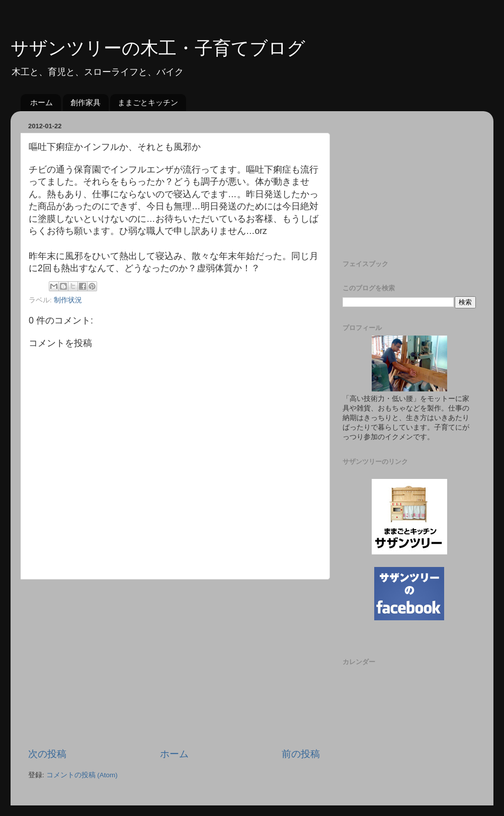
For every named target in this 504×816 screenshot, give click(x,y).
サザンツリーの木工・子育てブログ (158, 48)
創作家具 (86, 102)
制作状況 (68, 300)
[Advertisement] (174, 664)
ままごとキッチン (148, 102)
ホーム (41, 102)
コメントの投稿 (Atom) (82, 775)
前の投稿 (301, 754)
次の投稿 (47, 754)
